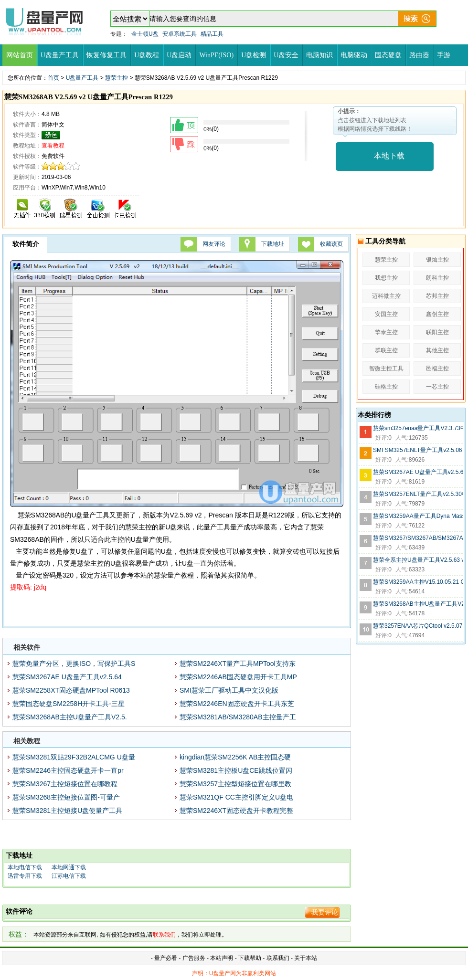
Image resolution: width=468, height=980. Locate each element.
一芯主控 (437, 387)
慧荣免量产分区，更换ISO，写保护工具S (74, 664)
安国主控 (386, 314)
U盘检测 (254, 55)
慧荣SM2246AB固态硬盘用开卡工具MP (238, 677)
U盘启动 (179, 55)
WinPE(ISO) (216, 55)
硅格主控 (386, 387)
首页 (53, 78)
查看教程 (53, 146)
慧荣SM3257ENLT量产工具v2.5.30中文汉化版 (418, 494)
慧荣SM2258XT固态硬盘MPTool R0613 (71, 690)
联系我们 (278, 958)
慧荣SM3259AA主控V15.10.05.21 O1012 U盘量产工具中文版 (418, 582)
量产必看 (166, 958)
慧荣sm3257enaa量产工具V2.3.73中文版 (418, 428)
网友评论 (214, 244)
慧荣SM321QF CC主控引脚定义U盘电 (236, 797)
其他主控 (437, 350)
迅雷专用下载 (25, 876)
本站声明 (222, 958)
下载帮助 (250, 958)
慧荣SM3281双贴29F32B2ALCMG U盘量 (74, 757)
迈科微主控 (386, 296)
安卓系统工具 (180, 34)
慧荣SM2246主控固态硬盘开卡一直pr (68, 770)
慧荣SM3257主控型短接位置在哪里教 (235, 784)
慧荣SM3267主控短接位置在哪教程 (65, 784)
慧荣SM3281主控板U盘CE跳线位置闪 (236, 770)
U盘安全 (286, 55)
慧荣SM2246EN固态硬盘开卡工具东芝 (237, 704)
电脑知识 (319, 55)
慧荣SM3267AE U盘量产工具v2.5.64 (67, 677)
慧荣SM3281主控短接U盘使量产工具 (67, 811)
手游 (444, 55)
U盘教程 (147, 55)
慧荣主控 (117, 78)
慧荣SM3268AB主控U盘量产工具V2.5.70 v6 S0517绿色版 (418, 604)
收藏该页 (331, 244)
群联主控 (386, 350)
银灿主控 (437, 260)
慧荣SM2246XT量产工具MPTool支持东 (238, 664)
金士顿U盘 (145, 34)
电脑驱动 (354, 55)
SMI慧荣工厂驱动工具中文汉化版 (229, 690)
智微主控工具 (386, 369)
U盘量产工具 (60, 55)
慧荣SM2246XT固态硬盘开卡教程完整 (236, 811)
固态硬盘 (388, 55)
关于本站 (306, 958)
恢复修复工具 (106, 55)
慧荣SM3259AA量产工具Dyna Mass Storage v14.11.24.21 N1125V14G (418, 516)
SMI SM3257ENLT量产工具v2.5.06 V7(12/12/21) (418, 450)
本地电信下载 (25, 867)
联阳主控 (437, 332)
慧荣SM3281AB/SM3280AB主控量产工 (238, 717)
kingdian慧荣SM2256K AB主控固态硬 (235, 757)
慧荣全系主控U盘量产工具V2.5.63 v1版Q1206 (418, 560)
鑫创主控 (437, 314)
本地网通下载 (69, 867)
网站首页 (20, 55)
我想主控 (386, 278)
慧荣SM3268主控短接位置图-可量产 (66, 797)
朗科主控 (437, 278)
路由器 (419, 55)
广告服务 (194, 958)
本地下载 (389, 156)
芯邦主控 (437, 296)
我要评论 (325, 912)
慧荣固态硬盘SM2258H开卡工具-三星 (69, 704)
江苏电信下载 (69, 876)
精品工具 (212, 34)
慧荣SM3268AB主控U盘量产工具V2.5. (70, 717)
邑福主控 (437, 369)
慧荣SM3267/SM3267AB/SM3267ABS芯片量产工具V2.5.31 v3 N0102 (418, 538)
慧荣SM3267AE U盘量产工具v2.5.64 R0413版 (418, 472)
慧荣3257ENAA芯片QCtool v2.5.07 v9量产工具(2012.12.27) (418, 626)
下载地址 (273, 244)
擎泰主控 (386, 332)
